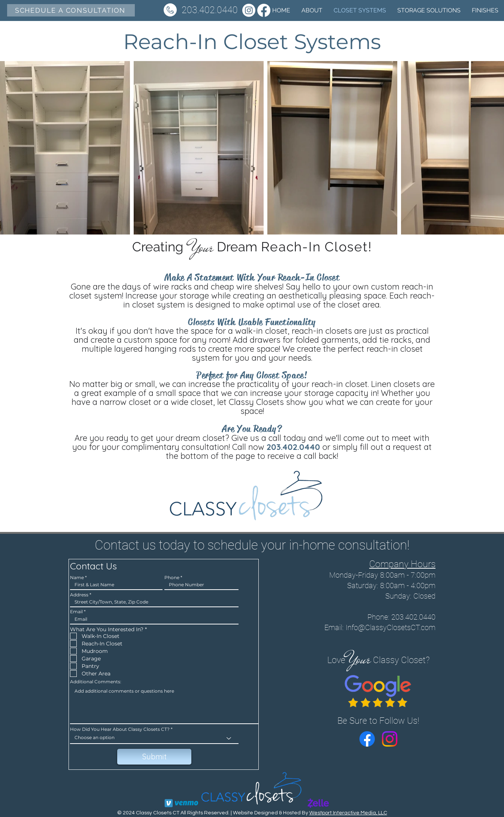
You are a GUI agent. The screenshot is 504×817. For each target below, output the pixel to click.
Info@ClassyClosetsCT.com (391, 627)
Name (77, 578)
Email (76, 612)
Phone (172, 578)
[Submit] (154, 757)
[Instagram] (249, 10)
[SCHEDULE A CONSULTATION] (71, 10)
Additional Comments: (96, 682)
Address (79, 595)
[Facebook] (367, 739)
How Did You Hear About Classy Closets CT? (120, 729)
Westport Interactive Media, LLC (348, 813)
